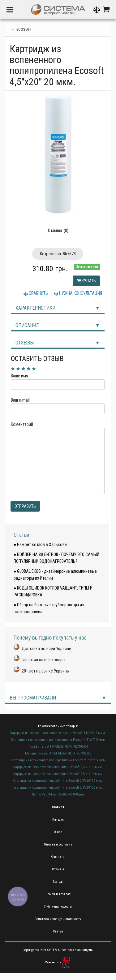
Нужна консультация (80, 293)
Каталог (58, 820)
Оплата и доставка (58, 844)
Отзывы (25, 343)
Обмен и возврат (58, 894)
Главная (58, 807)
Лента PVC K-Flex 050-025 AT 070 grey (58, 794)
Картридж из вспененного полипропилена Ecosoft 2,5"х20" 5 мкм (58, 760)
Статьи (21, 535)
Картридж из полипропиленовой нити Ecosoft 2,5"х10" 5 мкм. (58, 774)
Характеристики (35, 308)
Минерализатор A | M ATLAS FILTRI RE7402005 (58, 753)
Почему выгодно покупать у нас (50, 638)
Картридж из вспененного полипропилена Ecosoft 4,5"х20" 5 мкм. (58, 733)
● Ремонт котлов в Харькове (40, 545)
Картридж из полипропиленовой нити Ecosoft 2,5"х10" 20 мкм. (58, 788)
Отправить (25, 506)
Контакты (58, 857)
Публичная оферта (58, 907)
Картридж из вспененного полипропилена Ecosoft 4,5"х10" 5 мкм (58, 740)
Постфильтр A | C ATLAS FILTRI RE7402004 (58, 747)
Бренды (58, 882)
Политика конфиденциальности (58, 919)
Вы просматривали (33, 698)
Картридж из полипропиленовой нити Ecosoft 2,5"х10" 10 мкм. (58, 781)
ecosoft (24, 29)
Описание (27, 325)
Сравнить (38, 293)
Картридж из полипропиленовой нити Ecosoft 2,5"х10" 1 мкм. (58, 767)
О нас (58, 832)
